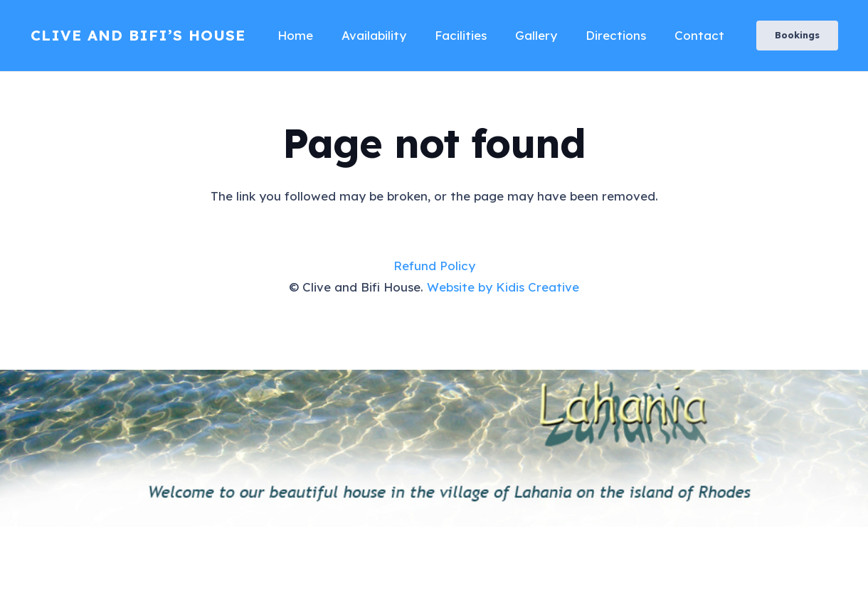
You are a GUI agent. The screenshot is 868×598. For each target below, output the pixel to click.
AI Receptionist (46, 587)
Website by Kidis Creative (503, 287)
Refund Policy (434, 266)
